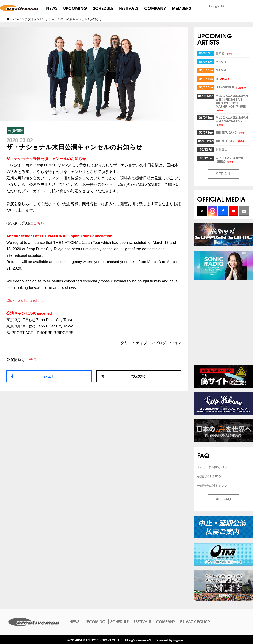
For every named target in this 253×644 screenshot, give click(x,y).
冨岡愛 (224, 53)
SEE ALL (223, 174)
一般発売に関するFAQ (212, 486)
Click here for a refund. (26, 301)
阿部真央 (222, 149)
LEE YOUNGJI (231, 87)
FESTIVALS (129, 8)
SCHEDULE (103, 8)
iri (223, 79)
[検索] (221, 7)
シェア (49, 376)
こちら (39, 223)
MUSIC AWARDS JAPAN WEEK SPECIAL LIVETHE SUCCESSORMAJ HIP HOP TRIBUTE (232, 103)
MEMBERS (181, 8)
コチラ (31, 360)
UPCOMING (75, 8)
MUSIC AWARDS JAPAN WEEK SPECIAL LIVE (232, 121)
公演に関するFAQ (209, 476)
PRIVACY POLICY (195, 621)
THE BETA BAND (230, 132)
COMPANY (155, 8)
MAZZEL (221, 62)
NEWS (52, 8)
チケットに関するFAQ (212, 467)
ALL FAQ (223, 499)
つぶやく (124, 376)
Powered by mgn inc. (171, 640)
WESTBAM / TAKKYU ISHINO (229, 160)
